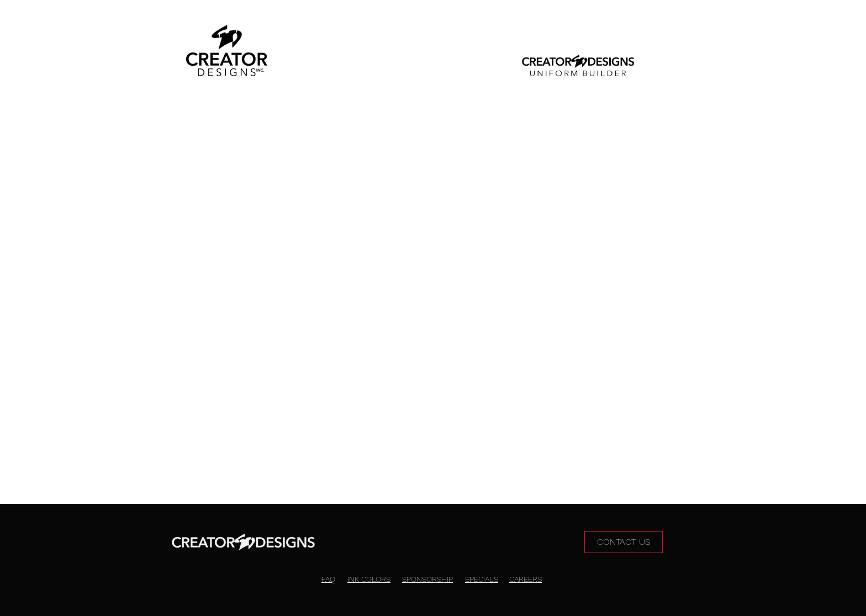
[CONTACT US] (624, 542)
